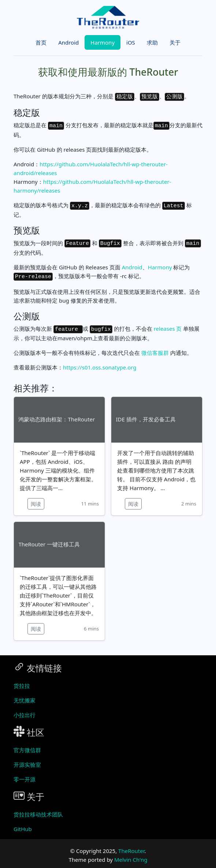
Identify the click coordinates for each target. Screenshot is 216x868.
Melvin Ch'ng (131, 854)
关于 (175, 42)
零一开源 (25, 774)
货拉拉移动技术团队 (38, 809)
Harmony (103, 42)
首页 (41, 42)
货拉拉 (22, 680)
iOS (131, 42)
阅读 (36, 498)
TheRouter (131, 845)
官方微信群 (27, 744)
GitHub (23, 823)
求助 (152, 42)
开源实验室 (27, 759)
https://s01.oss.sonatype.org (100, 362)
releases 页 (168, 324)
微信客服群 (155, 347)
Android (68, 42)
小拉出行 (25, 709)
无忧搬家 (25, 695)
